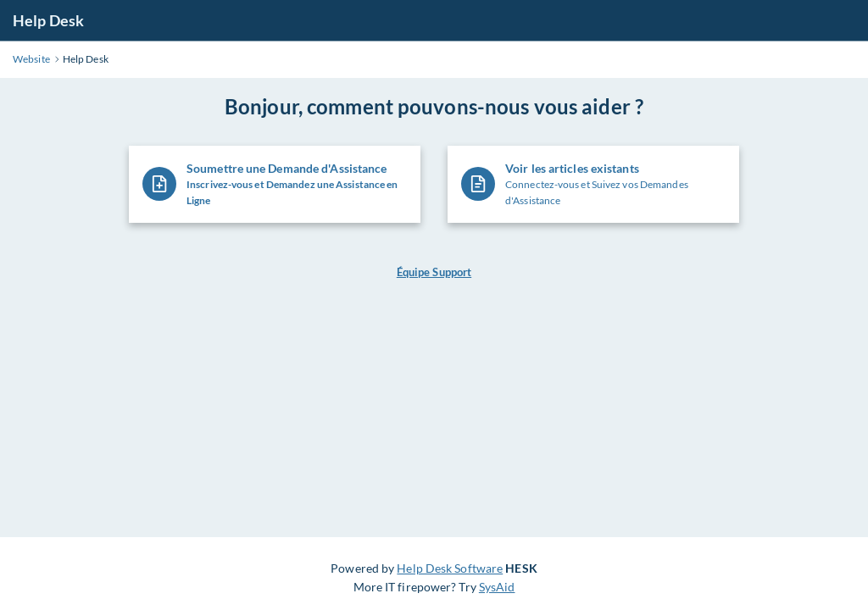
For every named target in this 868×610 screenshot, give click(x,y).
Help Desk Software (450, 568)
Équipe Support (434, 272)
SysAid (497, 587)
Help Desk (48, 20)
